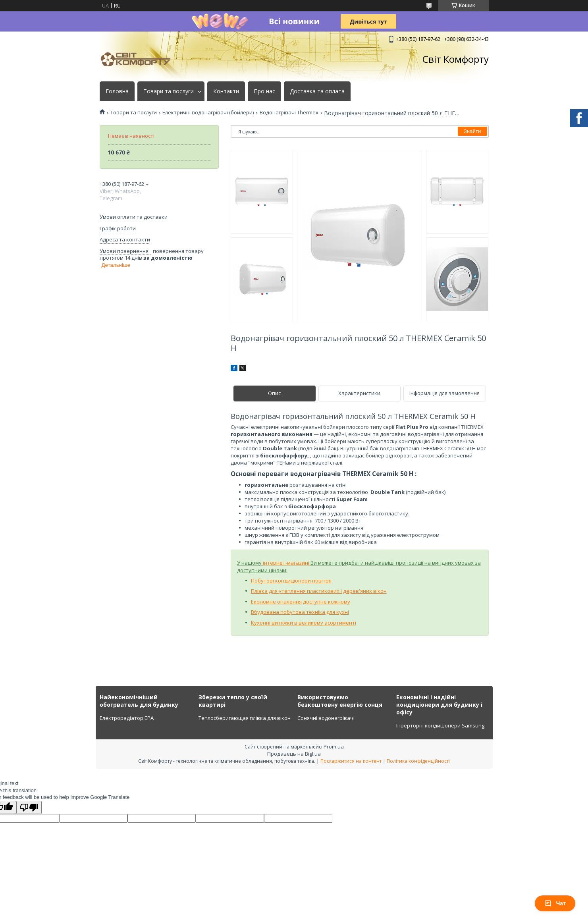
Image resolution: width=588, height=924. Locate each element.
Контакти (226, 91)
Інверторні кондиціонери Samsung (440, 725)
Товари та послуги (169, 91)
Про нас (264, 91)
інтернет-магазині (287, 563)
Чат (555, 903)
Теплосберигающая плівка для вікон (245, 718)
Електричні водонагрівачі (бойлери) (208, 113)
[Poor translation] (29, 807)
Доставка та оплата (317, 91)
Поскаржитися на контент (351, 761)
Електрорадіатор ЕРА (127, 718)
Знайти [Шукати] (472, 131)
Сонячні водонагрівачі (326, 718)
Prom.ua (334, 747)
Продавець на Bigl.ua (294, 754)
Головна (117, 91)
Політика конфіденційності (418, 761)
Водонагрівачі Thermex (289, 113)
